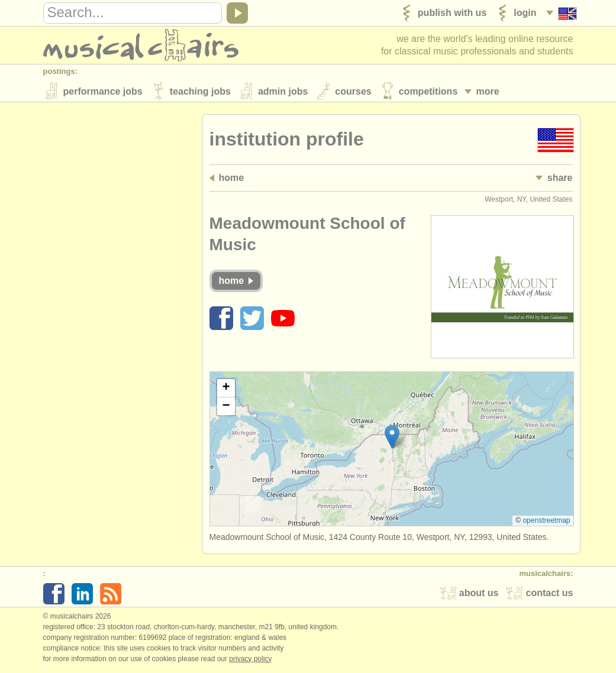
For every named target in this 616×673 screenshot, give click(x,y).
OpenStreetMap (546, 522)
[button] (392, 439)
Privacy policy (250, 661)
